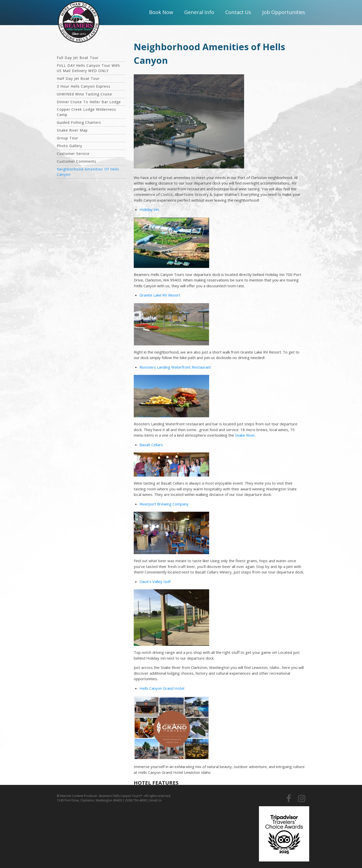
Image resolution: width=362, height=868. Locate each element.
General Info (199, 12)
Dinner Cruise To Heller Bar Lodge (89, 102)
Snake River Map (72, 130)
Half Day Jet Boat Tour (78, 78)
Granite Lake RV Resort (160, 295)
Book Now (161, 12)
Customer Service (73, 154)
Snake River (245, 435)
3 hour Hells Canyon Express (84, 86)
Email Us (156, 800)
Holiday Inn (149, 209)
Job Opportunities (284, 12)
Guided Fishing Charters (79, 122)
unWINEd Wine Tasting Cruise (84, 94)
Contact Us (238, 12)
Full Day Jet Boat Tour (78, 58)
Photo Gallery (70, 146)
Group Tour (67, 138)
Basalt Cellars (151, 445)
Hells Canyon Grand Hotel (162, 688)
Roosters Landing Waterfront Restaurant (175, 367)
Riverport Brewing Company (164, 504)
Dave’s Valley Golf (155, 582)
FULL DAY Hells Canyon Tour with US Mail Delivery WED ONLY (88, 68)
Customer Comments (77, 161)
